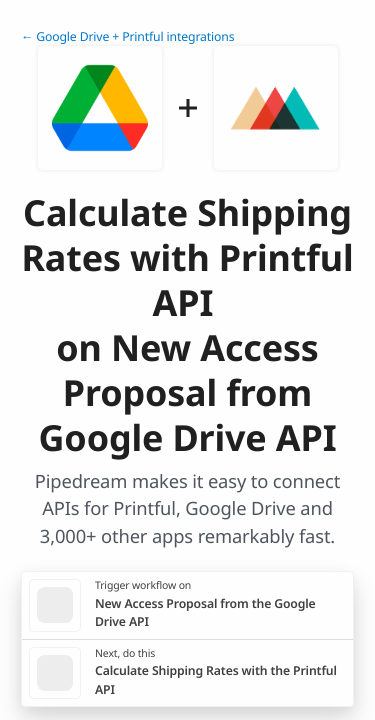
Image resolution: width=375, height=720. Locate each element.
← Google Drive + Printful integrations (128, 36)
